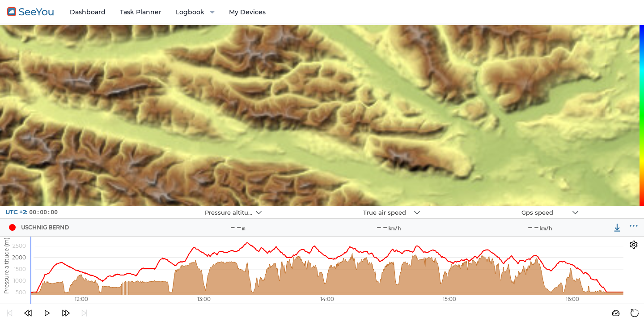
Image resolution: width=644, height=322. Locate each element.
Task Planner (141, 12)
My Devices (247, 12)
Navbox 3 (476, 206)
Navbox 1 (159, 206)
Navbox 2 (318, 206)
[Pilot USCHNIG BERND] (12, 228)
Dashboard (88, 12)
